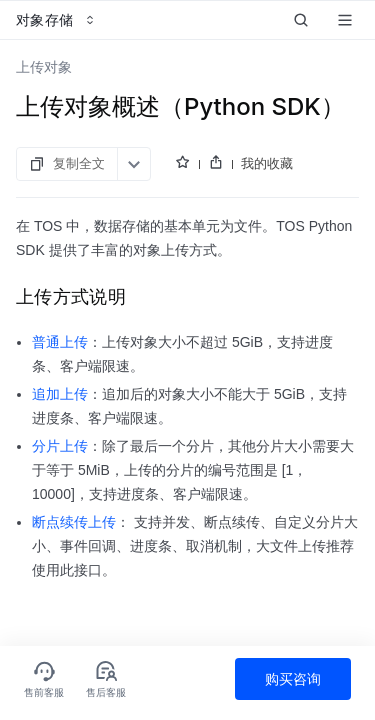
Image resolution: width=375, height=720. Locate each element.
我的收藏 (267, 163)
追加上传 (60, 394)
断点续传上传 (74, 522)
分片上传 (60, 446)
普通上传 (60, 342)
